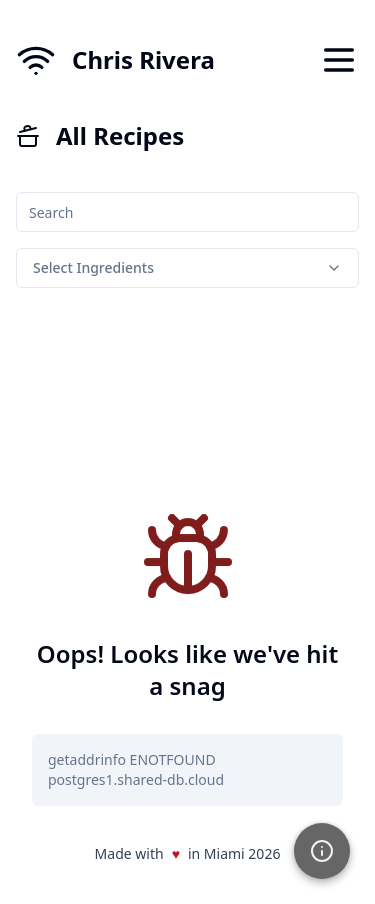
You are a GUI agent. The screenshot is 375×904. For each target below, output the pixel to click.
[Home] (115, 60)
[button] (322, 851)
